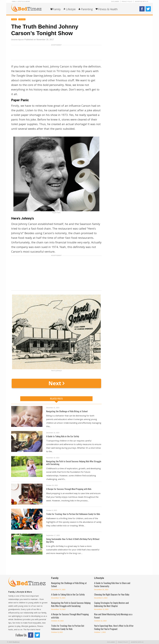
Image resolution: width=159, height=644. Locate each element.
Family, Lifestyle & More (21, 1)
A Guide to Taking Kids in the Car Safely (63, 436)
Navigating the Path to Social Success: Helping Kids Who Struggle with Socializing (74, 463)
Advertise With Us (142, 1)
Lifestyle (71, 9)
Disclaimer (115, 1)
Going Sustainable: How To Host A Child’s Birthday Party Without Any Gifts (73, 540)
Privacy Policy (127, 1)
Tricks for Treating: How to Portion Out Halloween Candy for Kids (74, 514)
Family (57, 9)
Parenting (87, 9)
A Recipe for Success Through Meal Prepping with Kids (69, 489)
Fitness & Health (108, 9)
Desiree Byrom (18, 40)
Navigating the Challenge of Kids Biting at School (67, 411)
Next (56, 383)
